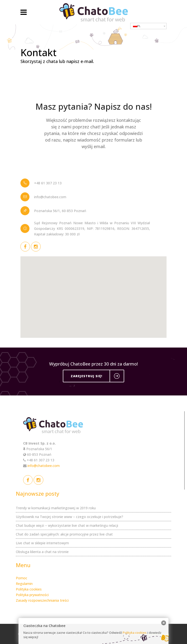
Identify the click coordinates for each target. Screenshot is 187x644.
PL (137, 26)
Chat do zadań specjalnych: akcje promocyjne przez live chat (64, 534)
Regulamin (24, 584)
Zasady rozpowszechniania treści (42, 600)
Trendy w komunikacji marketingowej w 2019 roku (56, 508)
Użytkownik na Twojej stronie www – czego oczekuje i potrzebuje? (70, 517)
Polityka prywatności (32, 595)
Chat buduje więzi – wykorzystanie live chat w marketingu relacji (67, 525)
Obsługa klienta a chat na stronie (42, 552)
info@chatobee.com (44, 466)
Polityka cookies (29, 589)
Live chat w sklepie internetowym (42, 543)
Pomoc (22, 578)
